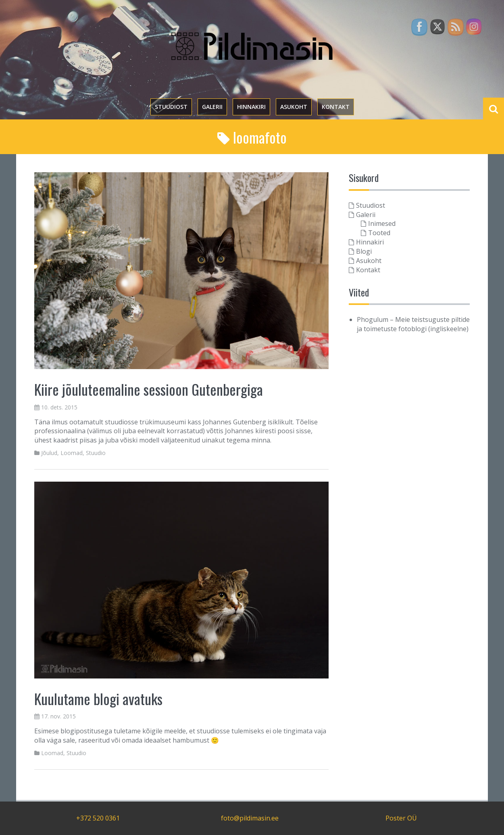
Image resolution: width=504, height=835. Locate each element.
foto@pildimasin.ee (250, 818)
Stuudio (96, 453)
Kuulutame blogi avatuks (98, 698)
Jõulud (49, 453)
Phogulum (373, 319)
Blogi (364, 251)
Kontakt (336, 107)
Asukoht (294, 107)
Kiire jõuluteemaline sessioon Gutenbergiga (149, 389)
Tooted (379, 233)
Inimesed (382, 223)
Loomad (72, 453)
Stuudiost (171, 107)
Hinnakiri (251, 107)
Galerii (212, 107)
